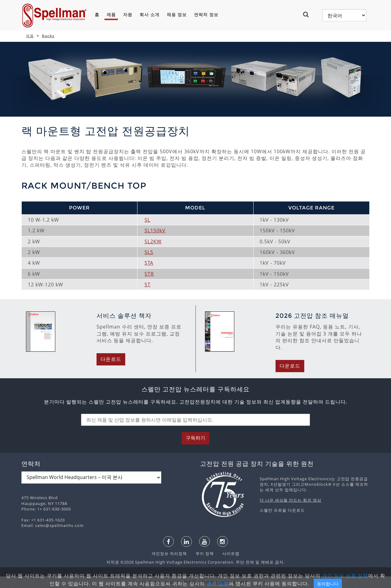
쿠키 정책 (202, 554)
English (150, 582)
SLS (149, 252)
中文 (244, 582)
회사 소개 (150, 15)
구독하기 (195, 438)
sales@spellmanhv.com (59, 525)
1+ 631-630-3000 (54, 509)
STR (149, 274)
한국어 (208, 582)
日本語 (190, 582)
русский (227, 582)
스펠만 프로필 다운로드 (282, 510)
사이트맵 (227, 554)
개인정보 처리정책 (170, 554)
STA (149, 263)
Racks (48, 36)
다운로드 (111, 359)
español (170, 582)
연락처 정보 (206, 15)
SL (147, 220)
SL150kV (155, 230)
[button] (308, 14)
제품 (111, 15)
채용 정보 (177, 15)
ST (148, 285)
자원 (128, 15)
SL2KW (153, 241)
